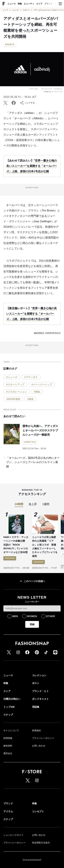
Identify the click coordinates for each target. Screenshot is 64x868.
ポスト (36, 683)
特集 (20, 4)
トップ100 (9, 707)
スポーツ (26, 10)
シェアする (27, 103)
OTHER (51, 616)
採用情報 (8, 738)
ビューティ (29, 4)
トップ (5, 10)
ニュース (12, 4)
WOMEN (32, 616)
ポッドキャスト (40, 699)
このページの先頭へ (32, 581)
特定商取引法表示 (41, 843)
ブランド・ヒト (52, 4)
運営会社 (8, 753)
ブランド (8, 803)
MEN (15, 616)
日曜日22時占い (12, 699)
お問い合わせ (39, 746)
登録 (32, 624)
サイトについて (11, 731)
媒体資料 (8, 746)
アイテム (8, 811)
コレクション (39, 675)
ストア (39, 4)
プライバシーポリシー (43, 738)
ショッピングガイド (13, 835)
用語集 (36, 707)
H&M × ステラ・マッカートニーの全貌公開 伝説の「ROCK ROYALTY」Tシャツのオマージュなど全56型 (16, 545)
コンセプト (38, 811)
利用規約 (37, 731)
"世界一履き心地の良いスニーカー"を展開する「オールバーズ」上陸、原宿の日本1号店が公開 (32, 166)
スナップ (8, 715)
